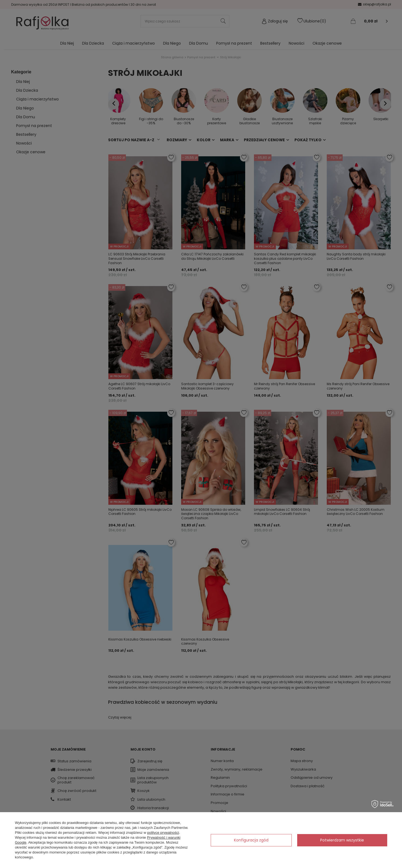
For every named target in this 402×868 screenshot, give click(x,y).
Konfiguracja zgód (251, 840)
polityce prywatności (163, 833)
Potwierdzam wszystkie (342, 840)
